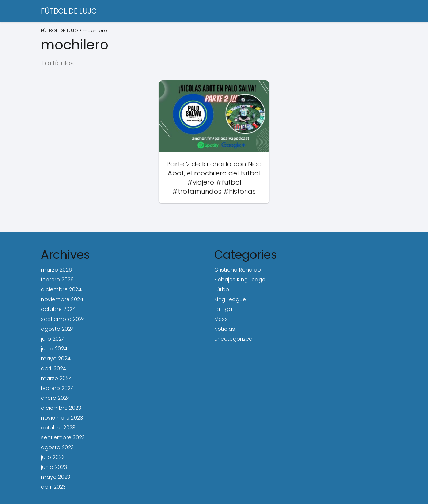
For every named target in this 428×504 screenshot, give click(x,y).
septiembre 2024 (63, 319)
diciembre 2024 (61, 289)
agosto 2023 (57, 447)
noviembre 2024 (62, 299)
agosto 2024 (58, 329)
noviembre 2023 (62, 418)
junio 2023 (54, 467)
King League (230, 299)
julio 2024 (53, 339)
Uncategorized (233, 339)
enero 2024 (56, 398)
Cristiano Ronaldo (238, 270)
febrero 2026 (57, 280)
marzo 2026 (56, 270)
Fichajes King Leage (240, 280)
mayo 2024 (56, 359)
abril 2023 (53, 487)
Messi (221, 319)
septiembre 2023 (63, 437)
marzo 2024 (56, 378)
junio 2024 (54, 349)
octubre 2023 (58, 428)
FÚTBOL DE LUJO (69, 11)
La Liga (223, 309)
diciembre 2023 (61, 408)
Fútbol (222, 289)
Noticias (225, 329)
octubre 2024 (58, 309)
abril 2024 (54, 368)
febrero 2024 (57, 388)
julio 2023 (53, 457)
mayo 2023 (56, 477)
